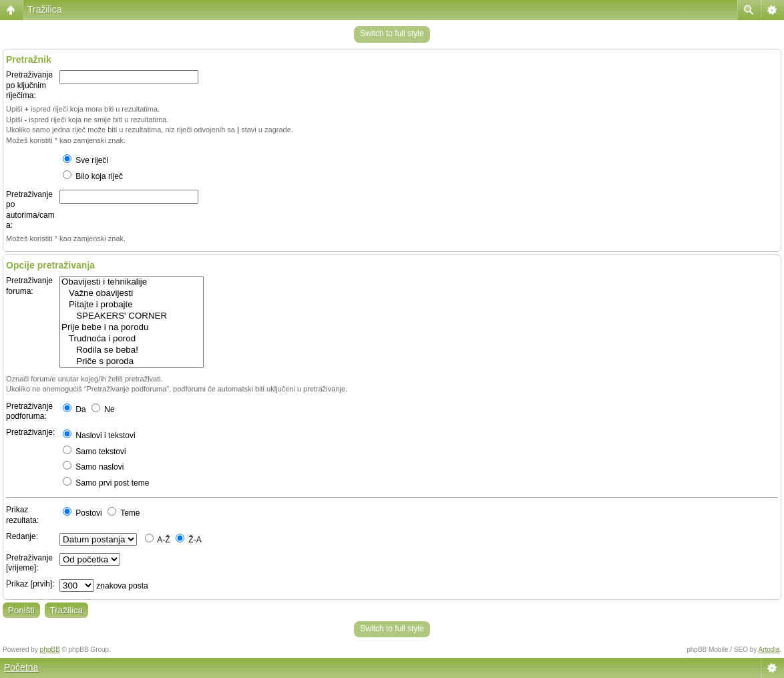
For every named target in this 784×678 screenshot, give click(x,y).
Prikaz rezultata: (22, 515)
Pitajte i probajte (132, 305)
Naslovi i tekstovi (99, 436)
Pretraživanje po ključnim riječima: (29, 85)
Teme (124, 513)
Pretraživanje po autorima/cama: (30, 210)
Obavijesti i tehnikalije (132, 282)
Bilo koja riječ (93, 176)
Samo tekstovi (94, 452)
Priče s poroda (132, 362)
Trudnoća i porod (132, 339)
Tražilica (45, 9)
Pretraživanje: (30, 432)
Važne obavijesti (132, 294)
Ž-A (189, 540)
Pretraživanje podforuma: (29, 411)
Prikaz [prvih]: (30, 584)
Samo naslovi (93, 467)
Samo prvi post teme (106, 483)
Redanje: (22, 536)
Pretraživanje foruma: (29, 286)
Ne (103, 409)
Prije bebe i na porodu (132, 328)
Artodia (769, 650)
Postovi (82, 513)
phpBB (50, 650)
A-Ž (158, 540)
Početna (21, 667)
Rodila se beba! (132, 350)
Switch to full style (392, 33)
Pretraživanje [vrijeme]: (29, 563)
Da (74, 409)
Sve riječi (85, 160)
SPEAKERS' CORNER (132, 316)
